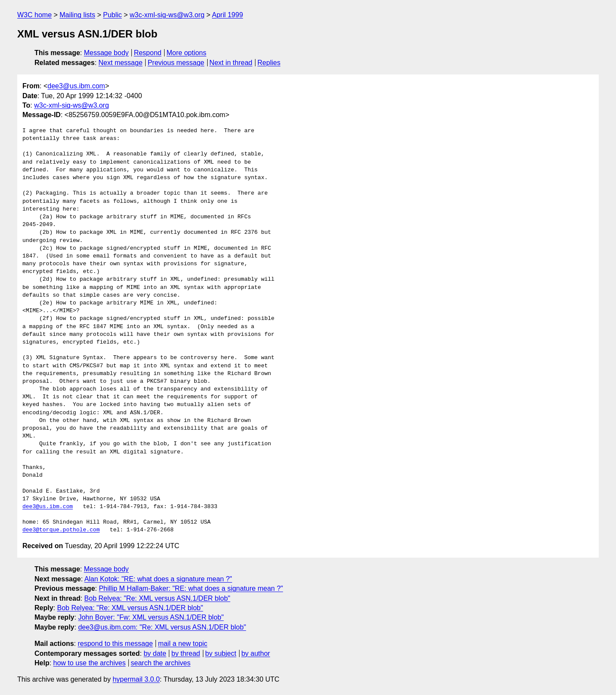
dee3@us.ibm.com (76, 86)
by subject (221, 653)
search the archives (161, 663)
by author (256, 653)
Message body (106, 53)
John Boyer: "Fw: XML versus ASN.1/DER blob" (151, 617)
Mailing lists (77, 15)
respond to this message (115, 644)
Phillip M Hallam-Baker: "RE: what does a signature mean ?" (191, 588)
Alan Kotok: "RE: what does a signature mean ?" (158, 579)
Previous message (176, 63)
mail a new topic (183, 644)
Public (112, 15)
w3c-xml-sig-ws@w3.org (167, 15)
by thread (186, 653)
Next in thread (231, 63)
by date (155, 653)
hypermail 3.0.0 (136, 679)
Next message (121, 63)
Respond (148, 53)
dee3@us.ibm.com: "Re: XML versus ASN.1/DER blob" (162, 627)
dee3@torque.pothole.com (61, 530)
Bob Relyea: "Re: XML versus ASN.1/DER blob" (157, 598)
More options (187, 53)
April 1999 (227, 15)
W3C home (34, 15)
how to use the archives (90, 663)
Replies (269, 63)
